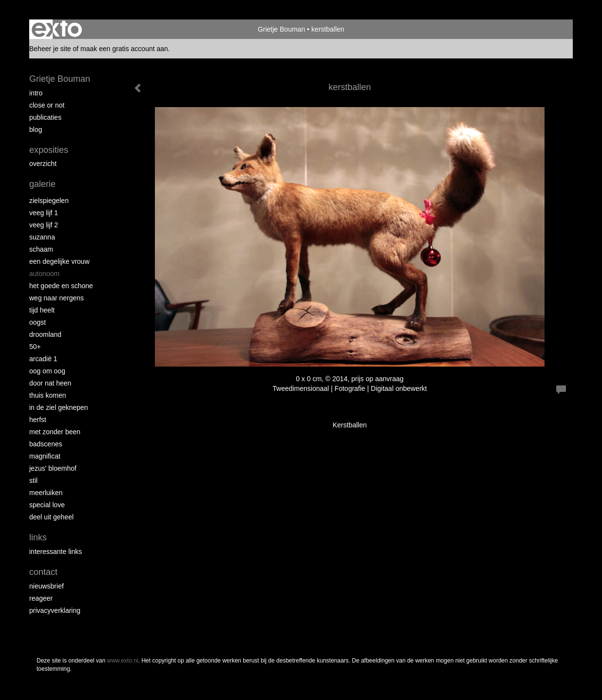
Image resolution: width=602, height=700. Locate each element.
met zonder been (55, 432)
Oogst (38, 322)
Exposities (49, 150)
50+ (35, 347)
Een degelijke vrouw (59, 261)
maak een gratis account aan (124, 49)
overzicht (43, 164)
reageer (41, 598)
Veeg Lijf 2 (44, 225)
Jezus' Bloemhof (53, 468)
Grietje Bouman (281, 29)
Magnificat (45, 456)
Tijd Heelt (42, 310)
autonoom (44, 274)
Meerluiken (46, 493)
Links (38, 537)
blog (36, 129)
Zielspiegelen (49, 201)
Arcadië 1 (43, 359)
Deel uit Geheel (51, 517)
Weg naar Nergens (56, 298)
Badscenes (46, 444)
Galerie (42, 184)
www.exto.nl (123, 661)
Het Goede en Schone (61, 286)
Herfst (38, 420)
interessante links (56, 552)
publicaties (45, 117)
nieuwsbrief (47, 586)
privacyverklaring (55, 610)
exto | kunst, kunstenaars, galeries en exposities (57, 29)
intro (36, 93)
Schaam (41, 249)
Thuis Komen (47, 395)
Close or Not (47, 105)
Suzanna (42, 237)
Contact (43, 572)
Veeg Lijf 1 (44, 213)
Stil (33, 480)
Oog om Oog (47, 371)
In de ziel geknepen (59, 407)
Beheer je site (50, 49)
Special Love (47, 505)
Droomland (45, 334)
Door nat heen (50, 383)
